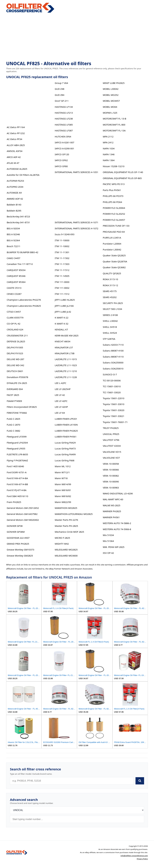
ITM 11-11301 (62, 252)
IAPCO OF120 (62, 154)
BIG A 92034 (13, 228)
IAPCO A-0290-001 (64, 148)
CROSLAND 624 (15, 329)
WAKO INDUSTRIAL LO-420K (118, 493)
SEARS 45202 (110, 297)
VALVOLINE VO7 (111, 458)
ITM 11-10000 (62, 240)
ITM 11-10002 (62, 246)
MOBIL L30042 (111, 89)
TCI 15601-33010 (112, 386)
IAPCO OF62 (61, 160)
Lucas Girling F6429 (65, 443)
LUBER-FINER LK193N (66, 425)
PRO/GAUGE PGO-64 (114, 232)
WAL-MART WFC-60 (113, 499)
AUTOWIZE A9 (14, 193)
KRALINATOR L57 (64, 347)
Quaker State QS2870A (115, 261)
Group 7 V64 (61, 83)
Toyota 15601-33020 (113, 410)
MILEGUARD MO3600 (66, 556)
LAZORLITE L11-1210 (66, 371)
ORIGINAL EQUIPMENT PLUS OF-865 (122, 178)
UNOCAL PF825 (111, 434)
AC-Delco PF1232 (16, 133)
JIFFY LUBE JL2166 (64, 306)
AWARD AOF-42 (15, 199)
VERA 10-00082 (111, 476)
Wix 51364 (108, 541)
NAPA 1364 (109, 160)
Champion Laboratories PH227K (24, 300)
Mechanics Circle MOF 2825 (69, 532)
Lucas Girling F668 (65, 460)
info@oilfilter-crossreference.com (134, 856)
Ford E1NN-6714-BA (17, 478)
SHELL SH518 (110, 327)
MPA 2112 (108, 137)
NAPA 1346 (109, 154)
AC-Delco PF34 (14, 139)
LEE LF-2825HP (63, 389)
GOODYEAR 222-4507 (18, 538)
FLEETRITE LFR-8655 (17, 454)
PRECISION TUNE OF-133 (116, 226)
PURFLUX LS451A (112, 238)
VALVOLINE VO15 (112, 452)
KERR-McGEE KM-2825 (67, 335)
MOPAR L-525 (110, 113)
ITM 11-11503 (62, 264)
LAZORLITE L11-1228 (66, 377)
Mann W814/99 (63, 484)
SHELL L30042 (110, 321)
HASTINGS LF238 (64, 119)
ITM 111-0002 (62, 288)
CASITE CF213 (14, 288)
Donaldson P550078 (18, 377)
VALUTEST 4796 (111, 440)
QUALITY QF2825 (112, 273)
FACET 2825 (13, 395)
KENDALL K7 (61, 329)
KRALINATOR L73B (65, 353)
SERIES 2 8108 (110, 315)
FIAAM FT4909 (14, 401)
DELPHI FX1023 (15, 353)
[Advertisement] (77, 37)
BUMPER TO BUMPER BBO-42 (22, 252)
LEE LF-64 (60, 413)
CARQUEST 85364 (16, 282)
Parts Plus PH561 (112, 190)
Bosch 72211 (14, 246)
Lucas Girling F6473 (65, 448)
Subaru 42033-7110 (113, 345)
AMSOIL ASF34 (15, 151)
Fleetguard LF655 (16, 448)
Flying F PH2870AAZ (17, 460)
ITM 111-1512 (62, 294)
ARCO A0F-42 (14, 157)
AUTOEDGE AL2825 (17, 169)
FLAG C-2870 (14, 425)
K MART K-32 (62, 324)
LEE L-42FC (61, 383)
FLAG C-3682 (14, 431)
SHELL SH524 (110, 333)
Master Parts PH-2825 (66, 526)
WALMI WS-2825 (111, 505)
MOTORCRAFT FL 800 (114, 125)
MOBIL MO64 (110, 107)
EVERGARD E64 (15, 389)
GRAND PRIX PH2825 (18, 544)
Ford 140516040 (15, 466)
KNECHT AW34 (62, 341)
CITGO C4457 (14, 312)
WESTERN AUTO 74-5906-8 (117, 529)
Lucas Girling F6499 (65, 454)
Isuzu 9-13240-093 (65, 234)
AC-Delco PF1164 (16, 127)
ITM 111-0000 (62, 282)
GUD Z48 (59, 89)
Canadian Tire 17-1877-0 (20, 264)
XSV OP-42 (108, 553)
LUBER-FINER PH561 (66, 437)
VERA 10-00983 (111, 488)
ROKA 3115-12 (110, 285)
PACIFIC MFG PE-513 (114, 184)
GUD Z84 (59, 95)
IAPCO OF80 (61, 166)
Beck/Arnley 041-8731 (18, 222)
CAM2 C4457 (14, 258)
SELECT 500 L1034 (112, 309)
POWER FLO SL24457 (114, 220)
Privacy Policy (142, 859)
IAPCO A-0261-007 (64, 142)
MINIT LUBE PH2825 (114, 83)
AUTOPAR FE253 (15, 181)
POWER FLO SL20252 (114, 214)
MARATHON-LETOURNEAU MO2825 (74, 514)
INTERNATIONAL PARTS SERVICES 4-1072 (76, 228)
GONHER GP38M (16, 532)
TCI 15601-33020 (112, 392)
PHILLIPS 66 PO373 (113, 196)
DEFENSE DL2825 (16, 341)
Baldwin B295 (14, 211)
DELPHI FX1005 (15, 347)
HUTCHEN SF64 (63, 137)
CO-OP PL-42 (14, 324)
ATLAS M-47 (13, 163)
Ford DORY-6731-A (17, 472)
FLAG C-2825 (14, 419)
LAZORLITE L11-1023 (66, 365)
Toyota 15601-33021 (113, 416)
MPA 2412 (108, 142)
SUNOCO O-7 (110, 374)
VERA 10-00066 (111, 470)
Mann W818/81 (63, 490)
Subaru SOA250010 (113, 369)
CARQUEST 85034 (16, 270)
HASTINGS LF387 (64, 130)
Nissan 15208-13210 (114, 166)
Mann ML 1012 (63, 466)
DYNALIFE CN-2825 (17, 383)
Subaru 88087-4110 (113, 357)
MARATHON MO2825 (66, 508)
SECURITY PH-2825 (113, 303)
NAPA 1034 (109, 148)
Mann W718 (61, 478)
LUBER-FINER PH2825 (66, 431)
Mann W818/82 (63, 496)
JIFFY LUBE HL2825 (65, 300)
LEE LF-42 (60, 395)
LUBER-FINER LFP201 (66, 419)
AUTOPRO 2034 (15, 187)
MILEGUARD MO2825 (66, 550)
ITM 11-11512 (62, 270)
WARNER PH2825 (112, 511)
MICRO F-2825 (62, 538)
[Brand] (77, 810)
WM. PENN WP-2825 (114, 547)
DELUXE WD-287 (15, 359)
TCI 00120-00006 (112, 380)
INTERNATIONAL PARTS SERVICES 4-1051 (76, 172)
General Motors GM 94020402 (23, 520)
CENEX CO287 (14, 294)
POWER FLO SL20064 (114, 208)
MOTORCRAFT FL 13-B (114, 119)
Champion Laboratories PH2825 (24, 306)
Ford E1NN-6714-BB (17, 484)
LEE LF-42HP (61, 407)
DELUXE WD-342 (15, 365)
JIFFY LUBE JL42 (63, 312)
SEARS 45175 (110, 291)
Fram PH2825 (14, 502)
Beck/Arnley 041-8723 (18, 216)
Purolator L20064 (112, 244)
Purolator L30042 (112, 250)
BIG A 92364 (13, 240)
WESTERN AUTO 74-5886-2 (117, 523)
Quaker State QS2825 (114, 255)
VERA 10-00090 (111, 482)
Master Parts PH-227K (66, 520)
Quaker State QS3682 (114, 267)
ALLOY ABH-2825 (16, 145)
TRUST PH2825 (111, 428)
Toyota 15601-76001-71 (115, 422)
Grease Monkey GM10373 (21, 550)
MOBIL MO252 (111, 95)
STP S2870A (109, 339)
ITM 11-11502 (62, 258)
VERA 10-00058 (111, 464)
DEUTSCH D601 (15, 371)
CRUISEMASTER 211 (17, 335)
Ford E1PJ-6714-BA (17, 490)
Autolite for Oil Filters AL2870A (23, 175)
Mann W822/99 (63, 502)
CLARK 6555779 (15, 318)
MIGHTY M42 (62, 544)
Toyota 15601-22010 (113, 398)
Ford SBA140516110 (17, 496)
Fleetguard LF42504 (17, 443)
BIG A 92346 (13, 234)
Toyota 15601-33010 (113, 404)
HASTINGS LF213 (64, 113)
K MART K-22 (62, 318)
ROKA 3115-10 (110, 279)
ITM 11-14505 (62, 276)
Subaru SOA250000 (113, 362)
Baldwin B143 (14, 205)
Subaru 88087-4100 (113, 351)
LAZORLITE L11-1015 (66, 359)
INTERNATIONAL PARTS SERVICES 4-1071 (76, 222)
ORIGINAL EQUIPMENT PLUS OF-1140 (123, 172)
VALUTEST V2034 (112, 446)
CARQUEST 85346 (16, 276)
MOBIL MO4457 (111, 101)
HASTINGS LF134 (64, 107)
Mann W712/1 (62, 472)
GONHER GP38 (15, 526)
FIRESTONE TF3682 (17, 413)
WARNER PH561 (111, 517)
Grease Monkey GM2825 (20, 556)
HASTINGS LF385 (64, 125)
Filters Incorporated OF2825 (22, 407)
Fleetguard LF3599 (17, 437)
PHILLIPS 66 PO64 (112, 202)
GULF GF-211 (62, 101)
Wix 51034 (108, 535)
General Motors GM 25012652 (23, 508)
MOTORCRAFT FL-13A (114, 130)
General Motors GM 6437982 (22, 514)
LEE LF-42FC (61, 401)
